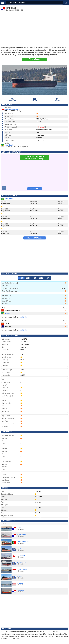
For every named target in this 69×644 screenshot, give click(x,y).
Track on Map (34, 189)
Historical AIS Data (34, 238)
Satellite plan (23, 317)
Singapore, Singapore (12, 109)
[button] (66, 3)
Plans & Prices (34, 59)
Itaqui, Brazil (9, 145)
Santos (6, 313)
